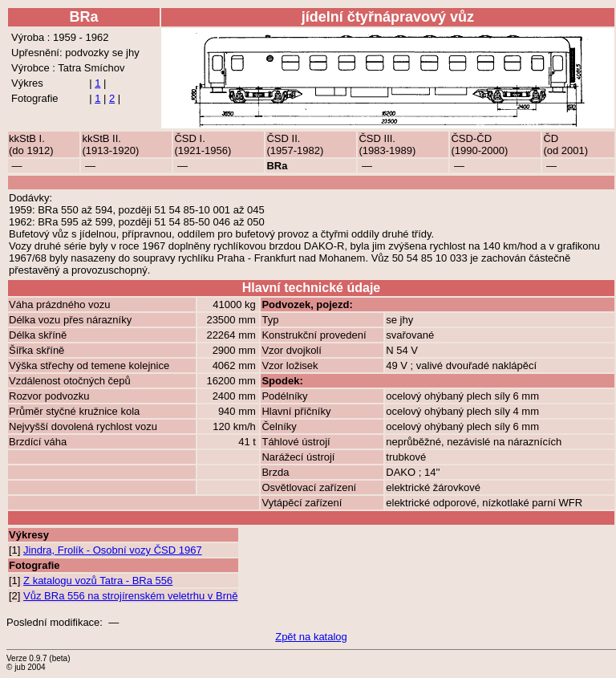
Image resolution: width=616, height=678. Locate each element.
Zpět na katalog (311, 637)
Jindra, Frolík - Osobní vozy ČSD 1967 (113, 550)
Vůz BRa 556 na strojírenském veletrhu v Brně (130, 596)
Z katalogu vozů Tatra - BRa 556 (98, 581)
